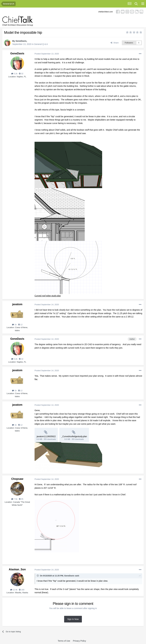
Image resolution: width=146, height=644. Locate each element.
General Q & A (41, 44)
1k (14, 325)
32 (21, 74)
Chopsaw (17, 479)
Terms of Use (64, 641)
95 (21, 499)
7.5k (14, 499)
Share (115, 43)
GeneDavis (21, 41)
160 (22, 590)
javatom (17, 304)
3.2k (14, 74)
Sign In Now (73, 619)
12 (20, 325)
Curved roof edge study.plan (48, 296)
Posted (47, 54)
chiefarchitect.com (106, 12)
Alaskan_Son (17, 569)
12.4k (14, 590)
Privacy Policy (79, 641)
